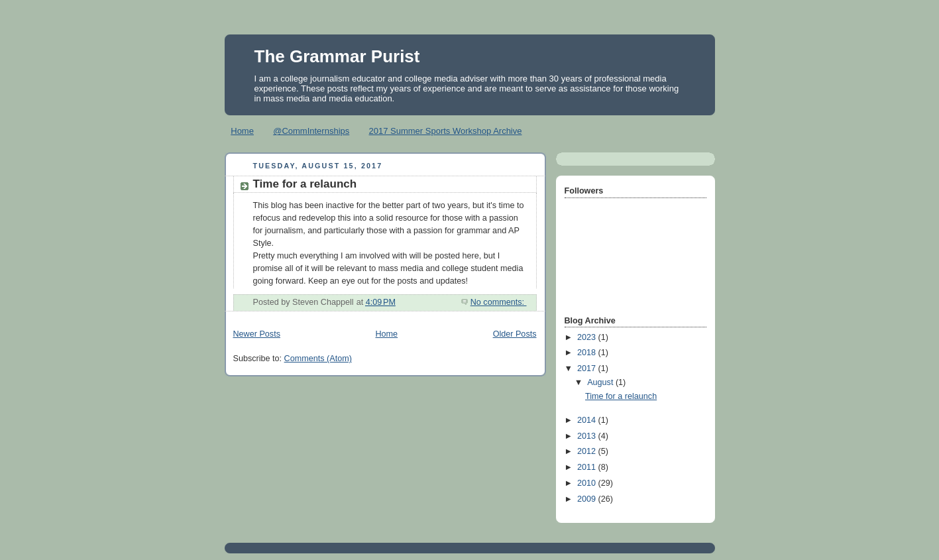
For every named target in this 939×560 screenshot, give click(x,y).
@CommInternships (311, 131)
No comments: (499, 302)
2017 (588, 368)
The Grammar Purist (337, 56)
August (601, 382)
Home (242, 131)
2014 (588, 420)
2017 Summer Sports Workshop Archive (446, 131)
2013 (588, 436)
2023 (588, 337)
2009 (588, 499)
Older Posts (515, 334)
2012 (588, 451)
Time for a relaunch (305, 184)
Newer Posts (257, 334)
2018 (588, 353)
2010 (588, 483)
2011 (588, 467)
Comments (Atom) (318, 359)
